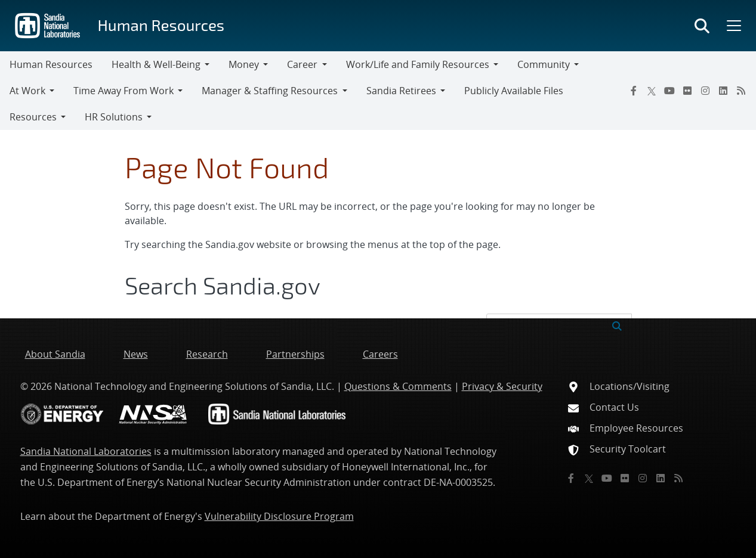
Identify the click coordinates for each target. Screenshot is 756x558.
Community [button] (544, 64)
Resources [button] (33, 117)
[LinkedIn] (723, 91)
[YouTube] (669, 91)
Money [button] (244, 64)
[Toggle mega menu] (733, 26)
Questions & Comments (398, 386)
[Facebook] (634, 91)
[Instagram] (705, 91)
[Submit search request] (617, 325)
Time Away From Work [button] (124, 91)
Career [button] (302, 64)
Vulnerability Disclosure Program (279, 516)
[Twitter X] (652, 91)
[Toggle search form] (702, 26)
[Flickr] (687, 91)
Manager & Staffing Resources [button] (270, 91)
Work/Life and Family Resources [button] (418, 64)
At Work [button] (27, 91)
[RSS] (741, 91)
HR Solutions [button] (114, 117)
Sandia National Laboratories (86, 451)
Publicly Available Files (514, 91)
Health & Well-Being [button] (156, 64)
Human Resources (161, 25)
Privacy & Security (502, 386)
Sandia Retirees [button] (401, 91)
